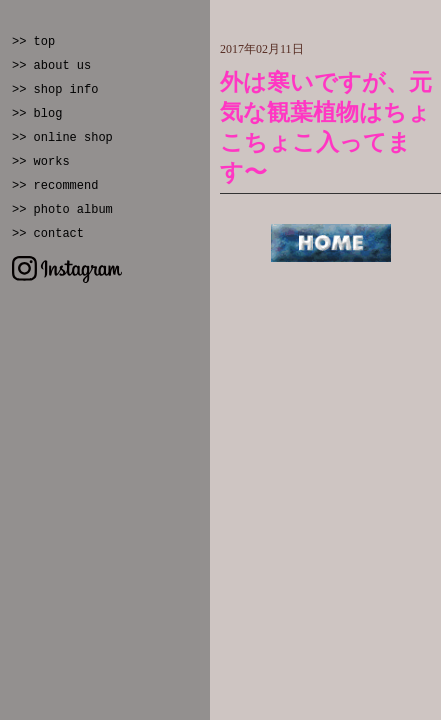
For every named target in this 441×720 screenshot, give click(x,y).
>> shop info (55, 90)
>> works (41, 162)
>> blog (37, 114)
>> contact (48, 234)
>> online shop (62, 138)
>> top (33, 42)
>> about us (51, 66)
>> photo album (62, 210)
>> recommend (55, 186)
